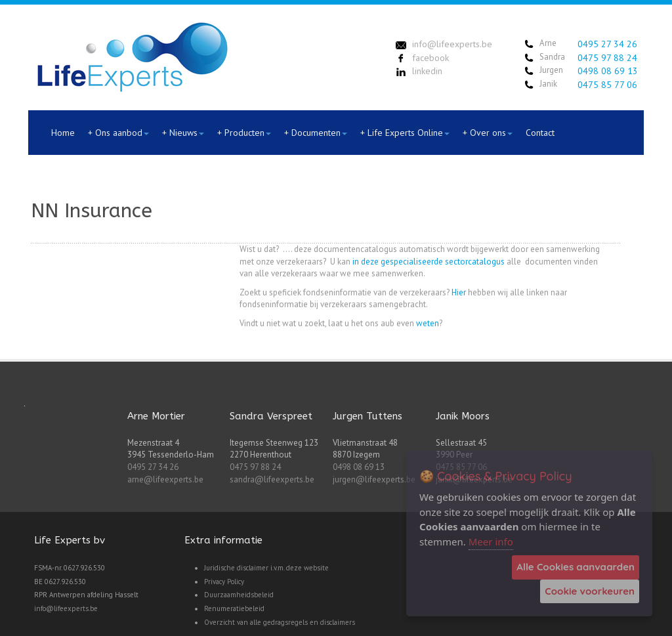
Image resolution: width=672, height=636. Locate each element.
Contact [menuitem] (540, 133)
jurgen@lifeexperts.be (374, 479)
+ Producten (244, 133)
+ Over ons (488, 133)
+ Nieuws (183, 133)
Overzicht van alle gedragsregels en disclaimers (280, 622)
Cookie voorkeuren (590, 591)
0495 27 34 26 (607, 44)
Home (63, 133)
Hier (459, 292)
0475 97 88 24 (607, 58)
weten (428, 323)
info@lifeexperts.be (66, 608)
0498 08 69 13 (608, 71)
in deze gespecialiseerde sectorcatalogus (429, 262)
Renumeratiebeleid (234, 608)
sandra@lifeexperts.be (272, 479)
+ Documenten (316, 133)
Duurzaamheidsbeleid (239, 595)
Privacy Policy (224, 582)
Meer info (491, 541)
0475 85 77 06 (607, 85)
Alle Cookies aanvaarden (576, 567)
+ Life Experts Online (405, 133)
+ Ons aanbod (118, 133)
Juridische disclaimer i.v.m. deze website (266, 568)
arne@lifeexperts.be (165, 479)
